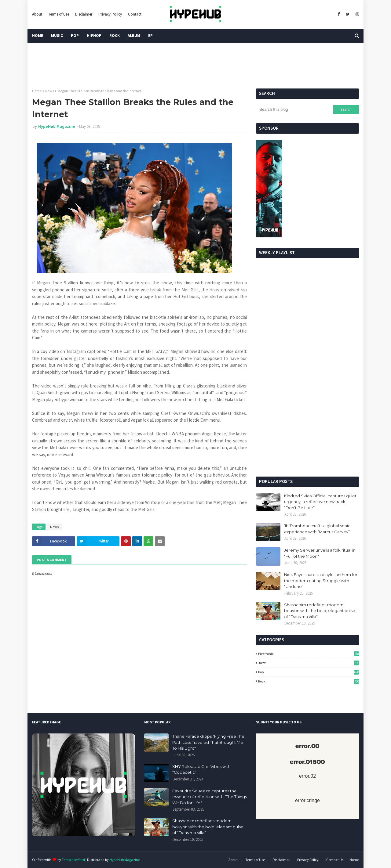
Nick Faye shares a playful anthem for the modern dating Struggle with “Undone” (321, 580)
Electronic (309, 654)
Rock (309, 681)
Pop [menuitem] (75, 36)
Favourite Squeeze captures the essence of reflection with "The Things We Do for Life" (210, 797)
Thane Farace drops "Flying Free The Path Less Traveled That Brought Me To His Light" (208, 742)
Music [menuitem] (57, 36)
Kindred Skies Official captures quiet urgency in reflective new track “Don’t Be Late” (320, 502)
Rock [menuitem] (115, 36)
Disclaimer (84, 14)
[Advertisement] (307, 425)
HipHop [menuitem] (94, 36)
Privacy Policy (110, 14)
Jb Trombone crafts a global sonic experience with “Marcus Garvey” (317, 529)
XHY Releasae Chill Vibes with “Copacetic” (201, 769)
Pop (309, 672)
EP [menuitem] (150, 36)
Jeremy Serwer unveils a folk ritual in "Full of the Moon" (320, 553)
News (49, 91)
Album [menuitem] (134, 36)
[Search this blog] (294, 110)
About (37, 14)
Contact (135, 14)
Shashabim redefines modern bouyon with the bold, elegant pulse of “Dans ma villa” (320, 611)
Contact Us (335, 860)
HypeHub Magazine (57, 126)
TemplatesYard (73, 860)
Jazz (309, 663)
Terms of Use (59, 14)
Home (37, 91)
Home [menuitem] (38, 36)
